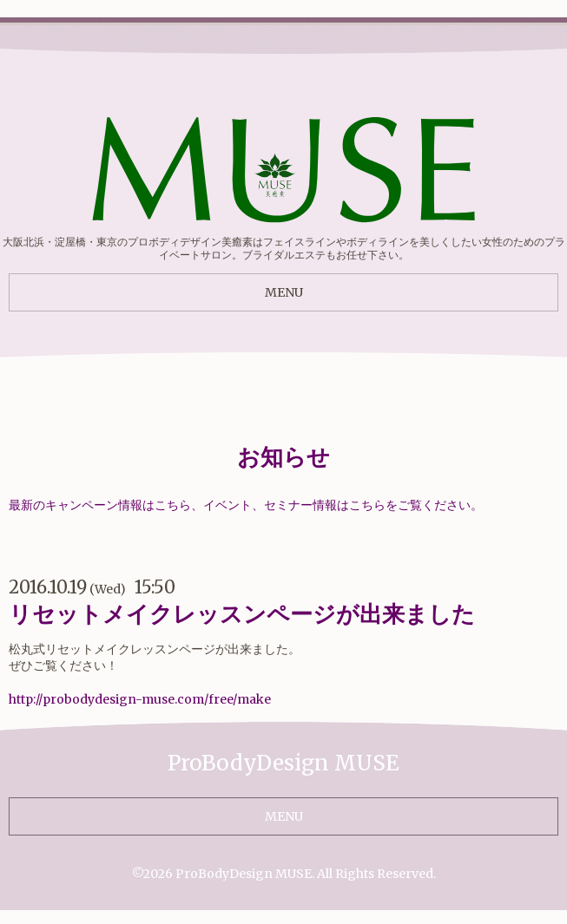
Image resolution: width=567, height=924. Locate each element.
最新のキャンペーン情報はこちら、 (106, 505)
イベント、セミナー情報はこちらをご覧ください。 (343, 505)
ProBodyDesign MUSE (244, 874)
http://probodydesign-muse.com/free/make (140, 699)
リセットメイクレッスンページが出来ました (242, 614)
